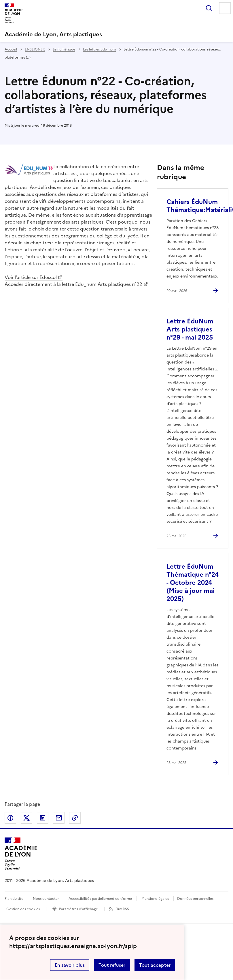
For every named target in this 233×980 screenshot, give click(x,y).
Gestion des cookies (23, 909)
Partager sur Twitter (26, 818)
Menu (225, 8)
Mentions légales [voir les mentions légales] (155, 899)
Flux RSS (122, 909)
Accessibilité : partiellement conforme (100, 899)
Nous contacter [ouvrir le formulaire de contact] (46, 899)
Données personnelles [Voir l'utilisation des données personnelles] (195, 899)
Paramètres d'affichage (78, 909)
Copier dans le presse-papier (75, 818)
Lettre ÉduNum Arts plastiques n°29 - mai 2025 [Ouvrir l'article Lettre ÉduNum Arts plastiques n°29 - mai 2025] (190, 329)
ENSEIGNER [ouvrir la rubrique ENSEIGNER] (35, 49)
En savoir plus (70, 965)
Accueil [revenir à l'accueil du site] (11, 49)
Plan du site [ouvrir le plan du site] (14, 899)
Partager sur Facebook (10, 818)
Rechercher (209, 8)
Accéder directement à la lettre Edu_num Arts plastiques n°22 (73, 284)
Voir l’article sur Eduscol (31, 277)
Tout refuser (112, 965)
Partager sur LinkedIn (43, 818)
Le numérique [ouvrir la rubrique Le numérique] (64, 49)
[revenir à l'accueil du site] (116, 34)
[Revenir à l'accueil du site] (21, 854)
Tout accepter (155, 965)
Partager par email (59, 818)
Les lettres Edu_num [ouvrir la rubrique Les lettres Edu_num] (99, 49)
